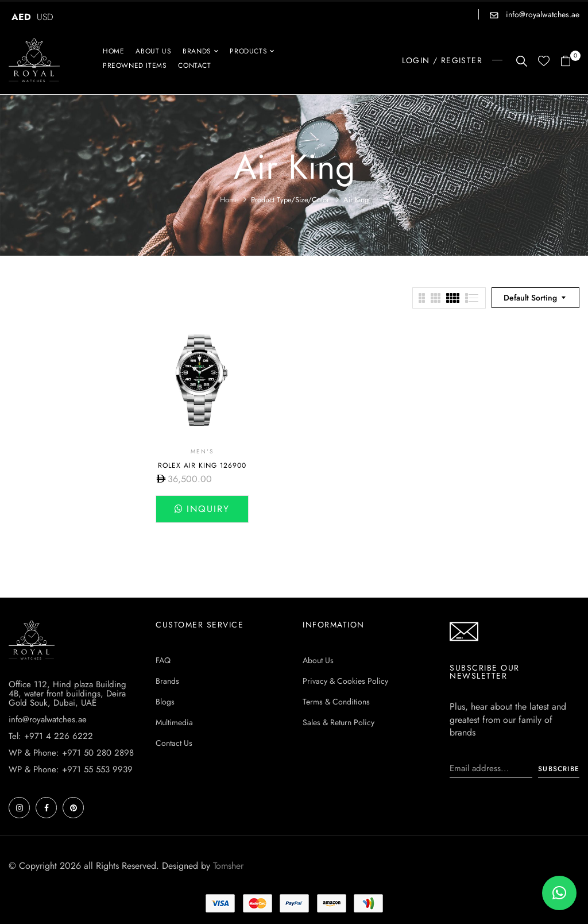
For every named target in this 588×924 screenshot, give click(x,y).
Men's (202, 451)
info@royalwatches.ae (541, 14)
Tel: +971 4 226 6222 (51, 736)
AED (21, 17)
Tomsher (228, 866)
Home (229, 200)
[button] (570, 62)
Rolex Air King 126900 (202, 465)
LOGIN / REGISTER (442, 60)
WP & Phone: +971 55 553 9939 (71, 769)
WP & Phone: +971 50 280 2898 (71, 753)
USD (45, 17)
